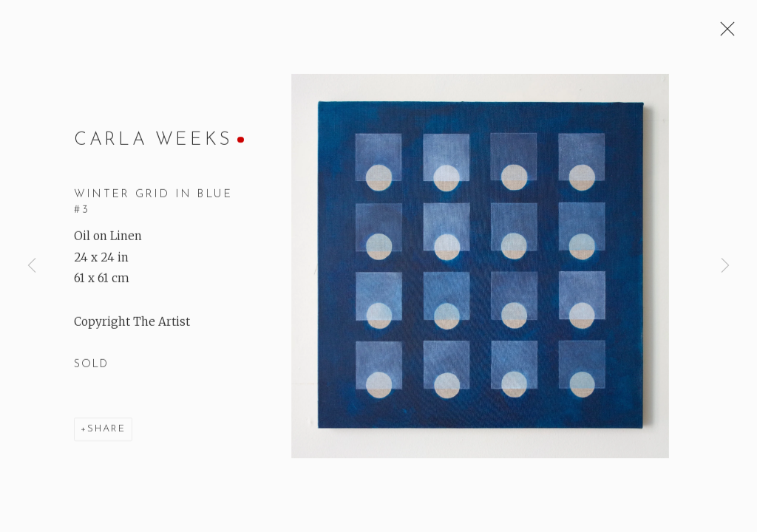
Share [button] (106, 430)
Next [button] (725, 266)
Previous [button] (32, 266)
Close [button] (724, 33)
